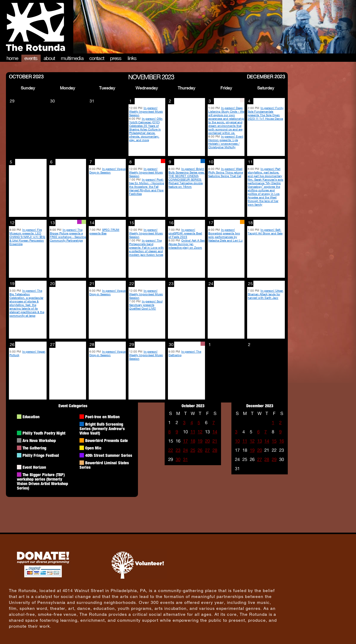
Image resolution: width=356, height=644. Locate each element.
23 (178, 450)
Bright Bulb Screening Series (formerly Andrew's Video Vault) (102, 428)
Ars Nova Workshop (39, 440)
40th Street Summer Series (109, 455)
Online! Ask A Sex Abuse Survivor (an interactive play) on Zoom (187, 244)
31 (185, 459)
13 (260, 441)
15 (274, 441)
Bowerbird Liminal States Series (104, 465)
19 (200, 441)
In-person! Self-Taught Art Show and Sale (265, 231)
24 (185, 450)
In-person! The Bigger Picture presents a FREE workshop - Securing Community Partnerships (68, 235)
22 (171, 450)
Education (31, 417)
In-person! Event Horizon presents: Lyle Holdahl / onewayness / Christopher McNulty (226, 142)
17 (185, 441)
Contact (97, 58)
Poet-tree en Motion (102, 417)
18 (193, 441)
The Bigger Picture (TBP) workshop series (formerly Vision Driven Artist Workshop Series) (42, 481)
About (49, 58)
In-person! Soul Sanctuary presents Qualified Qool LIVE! (146, 305)
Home (12, 58)
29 (274, 459)
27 (207, 450)
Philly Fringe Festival (41, 455)
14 (215, 432)
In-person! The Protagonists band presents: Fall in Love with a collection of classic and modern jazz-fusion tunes (146, 247)
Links (132, 58)
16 (282, 441)
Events (31, 58)
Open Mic (93, 448)
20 (207, 441)
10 (237, 441)
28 (215, 450)
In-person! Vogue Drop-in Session (107, 171)
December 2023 (266, 76)
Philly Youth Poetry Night (44, 433)
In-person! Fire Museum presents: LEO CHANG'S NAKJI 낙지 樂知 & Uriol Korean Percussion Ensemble (27, 237)
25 (193, 450)
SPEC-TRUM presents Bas (104, 231)
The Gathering (34, 448)
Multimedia (72, 58)
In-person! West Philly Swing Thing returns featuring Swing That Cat (226, 172)
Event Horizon (34, 467)
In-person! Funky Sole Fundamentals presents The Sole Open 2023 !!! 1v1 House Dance (266, 113)
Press (116, 58)
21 (215, 441)
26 (200, 450)
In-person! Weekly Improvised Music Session (146, 111)
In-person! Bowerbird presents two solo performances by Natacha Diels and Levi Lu (225, 235)
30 (178, 459)
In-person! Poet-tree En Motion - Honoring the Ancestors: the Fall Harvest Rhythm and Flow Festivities (147, 187)
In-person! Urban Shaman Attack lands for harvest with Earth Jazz (266, 294)
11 (193, 432)
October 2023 (26, 76)
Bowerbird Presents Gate (107, 440)
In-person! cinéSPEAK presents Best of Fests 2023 (185, 233)
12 (200, 432)
